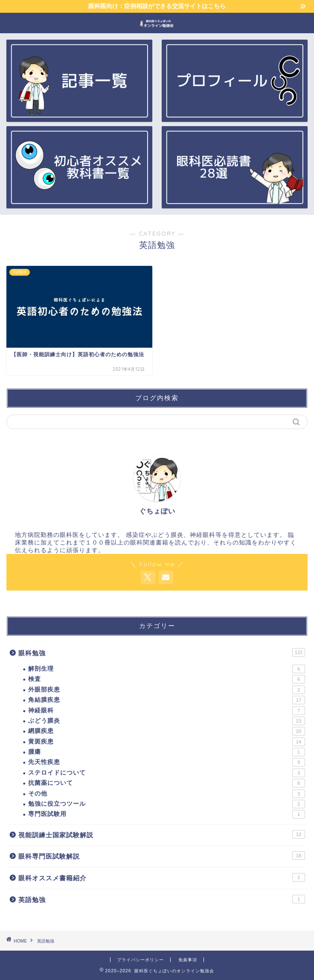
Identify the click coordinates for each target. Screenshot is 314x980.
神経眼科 (167, 711)
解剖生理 (167, 669)
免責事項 (188, 960)
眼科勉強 (162, 652)
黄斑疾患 (167, 742)
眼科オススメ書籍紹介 (162, 877)
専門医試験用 (167, 814)
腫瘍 (167, 752)
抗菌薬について (167, 783)
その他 (167, 794)
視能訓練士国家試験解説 (162, 834)
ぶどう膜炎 (167, 721)
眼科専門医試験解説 (162, 856)
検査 (167, 679)
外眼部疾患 (167, 690)
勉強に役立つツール (167, 804)
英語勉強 (162, 899)
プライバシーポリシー (140, 960)
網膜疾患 (167, 731)
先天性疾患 (167, 762)
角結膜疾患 (167, 700)
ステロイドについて (167, 773)
